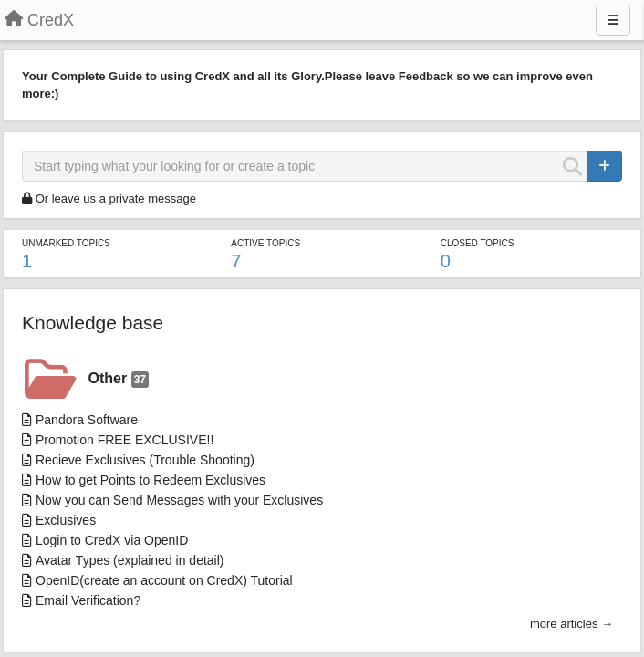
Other (119, 379)
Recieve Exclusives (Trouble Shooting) (145, 460)
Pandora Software (87, 420)
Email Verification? (88, 600)
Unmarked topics (66, 243)
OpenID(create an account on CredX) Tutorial (164, 580)
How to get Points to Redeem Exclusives (151, 480)
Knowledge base (93, 323)
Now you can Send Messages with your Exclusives (179, 500)
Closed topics (478, 243)
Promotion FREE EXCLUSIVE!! (125, 440)
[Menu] (613, 20)
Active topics (265, 243)
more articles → (571, 624)
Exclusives (66, 520)
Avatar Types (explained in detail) (130, 560)
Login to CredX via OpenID (112, 540)
